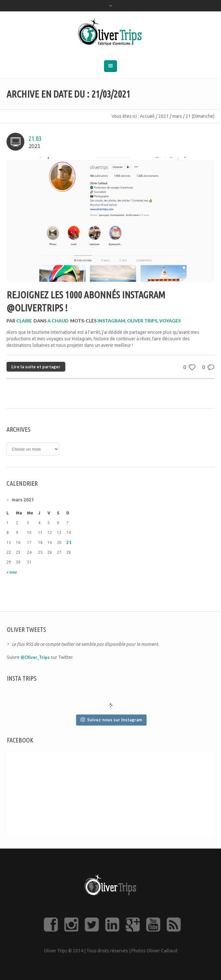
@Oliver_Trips (35, 657)
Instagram (111, 321)
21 (69, 542)
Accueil (147, 116)
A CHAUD (58, 321)
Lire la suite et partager (36, 367)
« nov (12, 572)
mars (177, 116)
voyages (170, 321)
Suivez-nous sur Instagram (111, 720)
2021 (163, 116)
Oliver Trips (142, 321)
